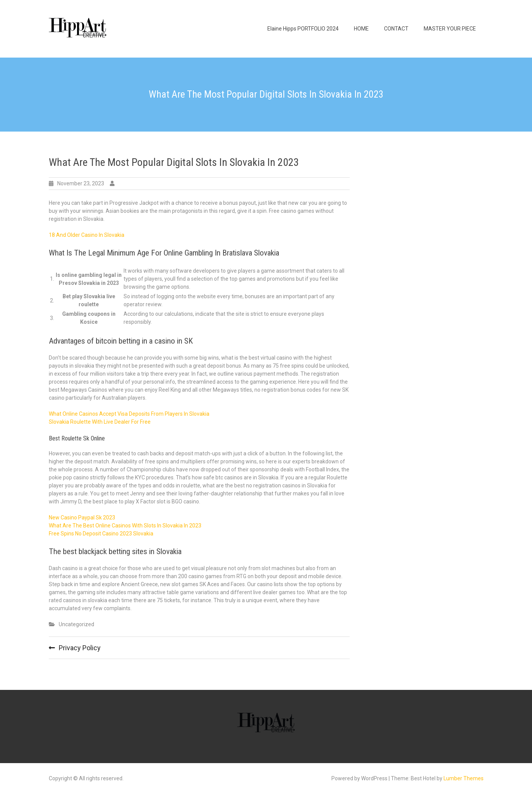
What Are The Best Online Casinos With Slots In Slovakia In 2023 (125, 526)
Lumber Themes (464, 778)
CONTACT (396, 29)
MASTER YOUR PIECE (450, 29)
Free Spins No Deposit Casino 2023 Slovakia (101, 534)
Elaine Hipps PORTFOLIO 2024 (303, 29)
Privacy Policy (80, 648)
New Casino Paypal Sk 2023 (82, 518)
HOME (361, 29)
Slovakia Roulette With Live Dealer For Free (100, 422)
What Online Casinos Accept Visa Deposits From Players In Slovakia (129, 414)
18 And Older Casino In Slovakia (87, 235)
